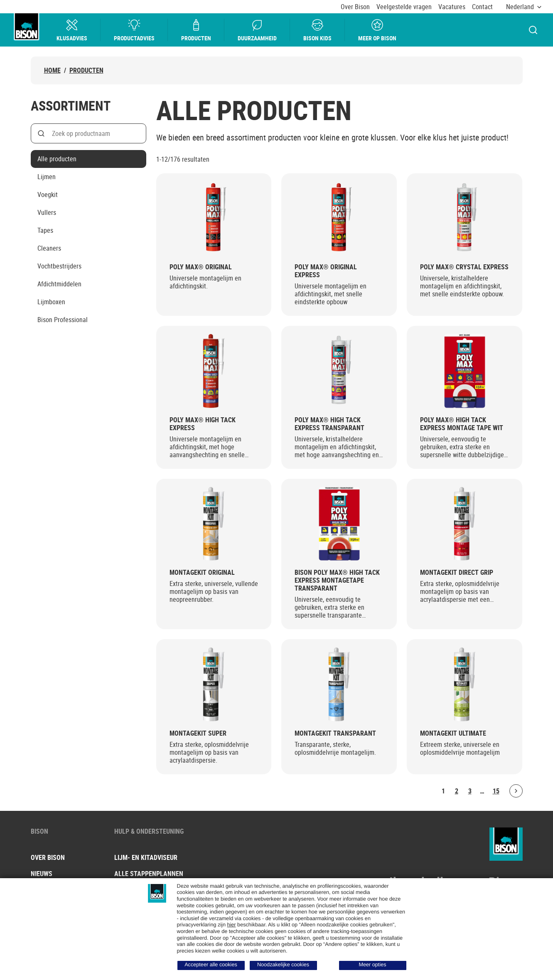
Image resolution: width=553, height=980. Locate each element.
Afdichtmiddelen (59, 284)
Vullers (47, 212)
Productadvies (134, 30)
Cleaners (49, 248)
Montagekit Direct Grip (457, 572)
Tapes (45, 230)
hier (231, 925)
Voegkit (48, 195)
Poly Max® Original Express (326, 271)
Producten (196, 30)
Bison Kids (317, 30)
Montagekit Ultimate (453, 733)
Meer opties (372, 965)
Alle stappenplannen (149, 874)
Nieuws (42, 874)
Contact (482, 7)
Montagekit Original (202, 572)
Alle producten (57, 159)
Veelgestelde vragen (404, 7)
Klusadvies (72, 30)
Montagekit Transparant (335, 733)
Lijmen (47, 177)
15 (496, 791)
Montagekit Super (198, 733)
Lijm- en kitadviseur (146, 857)
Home (52, 70)
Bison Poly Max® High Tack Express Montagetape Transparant (337, 580)
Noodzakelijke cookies (283, 965)
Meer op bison (377, 30)
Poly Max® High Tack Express (203, 424)
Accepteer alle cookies (211, 965)
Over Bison (355, 7)
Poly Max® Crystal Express (464, 267)
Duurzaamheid (257, 30)
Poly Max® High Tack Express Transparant (329, 424)
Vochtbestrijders (59, 266)
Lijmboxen (51, 302)
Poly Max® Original (201, 267)
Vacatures (452, 7)
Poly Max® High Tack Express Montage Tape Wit (462, 424)
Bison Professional (63, 320)
